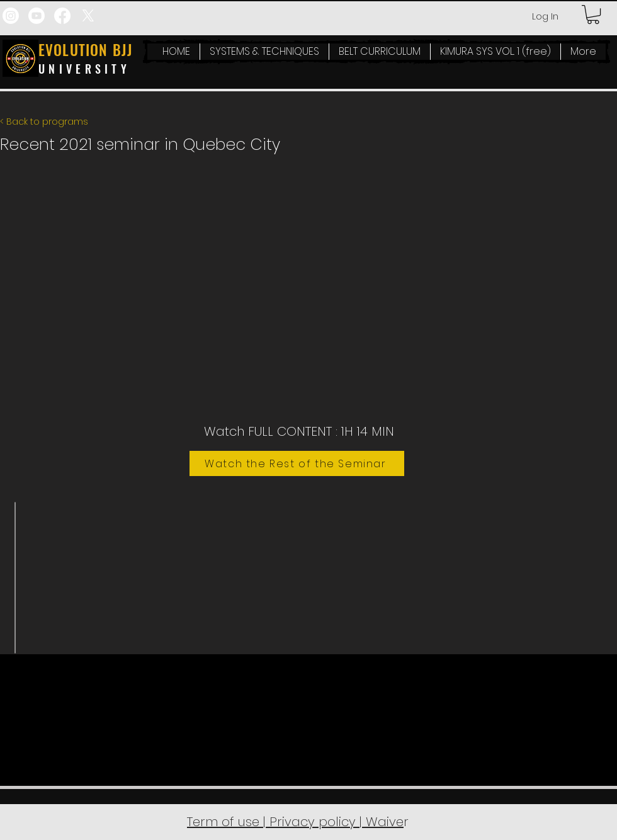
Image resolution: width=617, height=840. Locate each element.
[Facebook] (62, 16)
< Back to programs (44, 122)
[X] (88, 16)
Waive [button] (383, 822)
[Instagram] (11, 16)
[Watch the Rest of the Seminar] (297, 463)
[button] (593, 14)
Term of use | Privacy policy (273, 822)
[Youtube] (37, 16)
